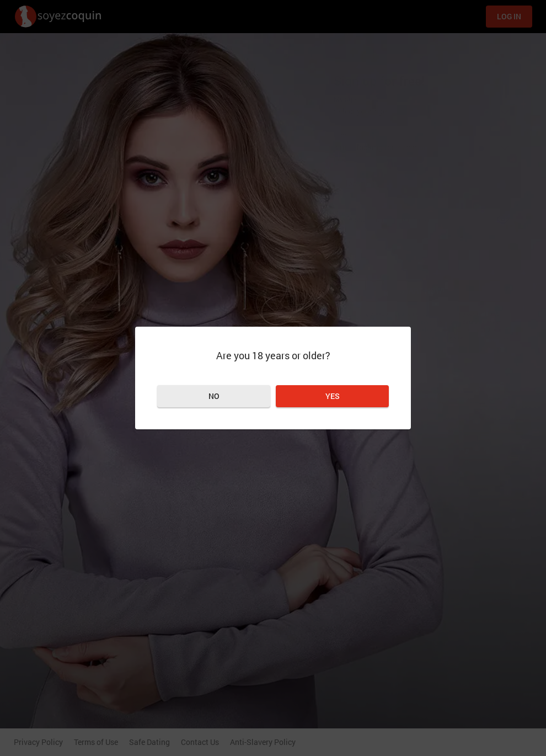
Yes (333, 396)
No (214, 396)
